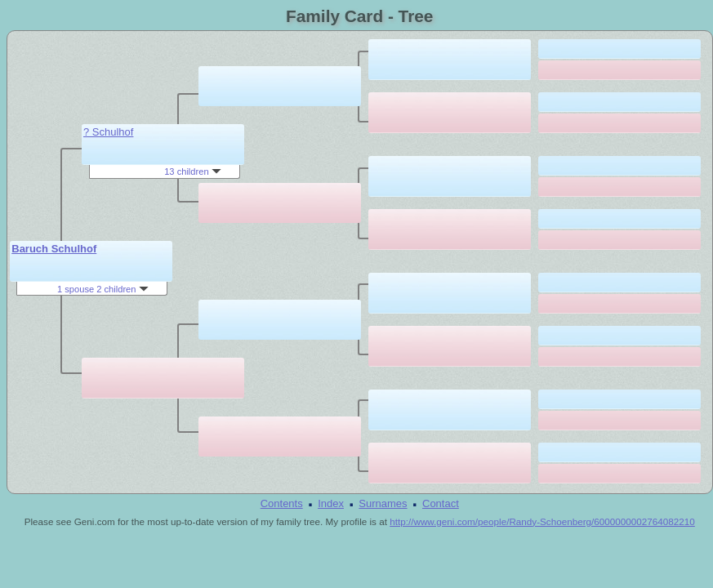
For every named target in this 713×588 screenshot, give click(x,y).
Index (331, 503)
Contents (282, 503)
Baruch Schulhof (54, 249)
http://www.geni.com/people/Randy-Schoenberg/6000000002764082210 (542, 521)
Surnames (383, 503)
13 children (193, 171)
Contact (441, 503)
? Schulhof (108, 132)
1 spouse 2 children (103, 289)
